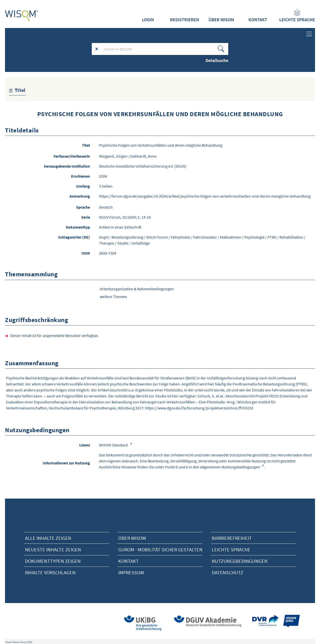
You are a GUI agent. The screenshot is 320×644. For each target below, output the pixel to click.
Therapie (107, 243)
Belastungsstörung (127, 237)
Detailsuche (217, 60)
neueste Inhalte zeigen (53, 549)
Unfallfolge (140, 243)
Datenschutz (227, 572)
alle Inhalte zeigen (48, 538)
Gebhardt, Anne (143, 156)
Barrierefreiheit (232, 538)
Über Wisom (132, 538)
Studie (123, 243)
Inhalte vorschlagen (50, 572)
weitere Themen (113, 297)
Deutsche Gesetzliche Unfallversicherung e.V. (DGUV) (143, 166)
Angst (104, 237)
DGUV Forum (157, 237)
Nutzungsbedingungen (240, 561)
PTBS (272, 237)
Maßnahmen (231, 237)
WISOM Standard (114, 445)
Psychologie (254, 237)
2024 (103, 176)
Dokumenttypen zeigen (53, 561)
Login (148, 20)
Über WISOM (221, 20)
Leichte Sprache (297, 16)
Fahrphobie (180, 237)
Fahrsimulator (205, 237)
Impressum (131, 572)
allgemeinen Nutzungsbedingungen (230, 467)
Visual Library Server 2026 (19, 642)
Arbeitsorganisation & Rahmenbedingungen (137, 289)
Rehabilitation (291, 237)
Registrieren (184, 20)
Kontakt (258, 20)
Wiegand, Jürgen (113, 156)
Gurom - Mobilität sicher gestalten (160, 549)
